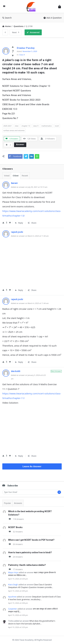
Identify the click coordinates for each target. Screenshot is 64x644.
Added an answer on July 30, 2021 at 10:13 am (29, 187)
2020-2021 (8, 126)
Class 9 (22, 55)
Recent (25, 176)
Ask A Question (53, 18)
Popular (7, 503)
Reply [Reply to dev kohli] (19, 456)
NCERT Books (15, 527)
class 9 (36, 126)
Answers (18, 503)
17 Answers (15, 569)
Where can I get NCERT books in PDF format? (31, 540)
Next (16, 32)
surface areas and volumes (14, 130)
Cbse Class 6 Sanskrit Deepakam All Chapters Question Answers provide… (31, 586)
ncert (57, 126)
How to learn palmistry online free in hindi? (30, 552)
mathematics (47, 126)
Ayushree (12, 597)
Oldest (16, 176)
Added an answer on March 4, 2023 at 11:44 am (30, 236)
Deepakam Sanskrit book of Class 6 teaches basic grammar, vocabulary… (34, 598)
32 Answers (15, 532)
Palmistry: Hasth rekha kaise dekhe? (27, 565)
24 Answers (15, 557)
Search (7, 18)
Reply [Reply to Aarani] (19, 223)
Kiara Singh (13, 585)
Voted (7, 176)
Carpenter (13, 609)
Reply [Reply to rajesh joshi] (19, 290)
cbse (17, 126)
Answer (20, 144)
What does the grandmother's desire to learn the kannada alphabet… (32, 622)
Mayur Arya (13, 572)
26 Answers (15, 544)
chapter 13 (26, 126)
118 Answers (16, 519)
